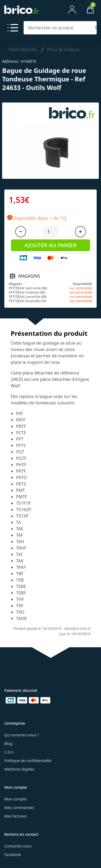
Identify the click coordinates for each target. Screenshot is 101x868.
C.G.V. (9, 752)
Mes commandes (19, 808)
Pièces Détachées (23, 50)
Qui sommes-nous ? (22, 735)
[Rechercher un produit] (59, 28)
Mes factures (16, 816)
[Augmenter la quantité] (80, 232)
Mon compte (15, 799)
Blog (8, 743)
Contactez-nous (18, 846)
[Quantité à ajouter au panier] (50, 232)
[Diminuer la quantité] (21, 232)
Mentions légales (19, 769)
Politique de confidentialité (28, 761)
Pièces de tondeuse (63, 50)
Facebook (13, 855)
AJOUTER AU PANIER (50, 245)
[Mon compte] (72, 10)
